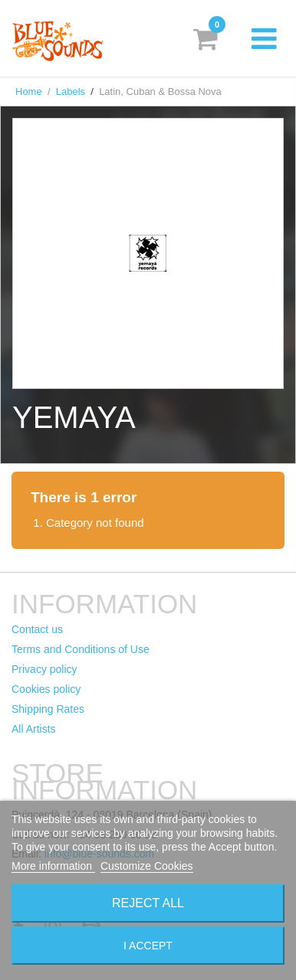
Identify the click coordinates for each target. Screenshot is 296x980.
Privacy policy (44, 669)
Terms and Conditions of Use (81, 649)
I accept (148, 946)
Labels (71, 91)
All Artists (34, 729)
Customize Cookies (147, 866)
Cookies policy (46, 689)
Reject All (148, 903)
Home (29, 91)
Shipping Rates (48, 709)
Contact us (37, 629)
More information (53, 866)
